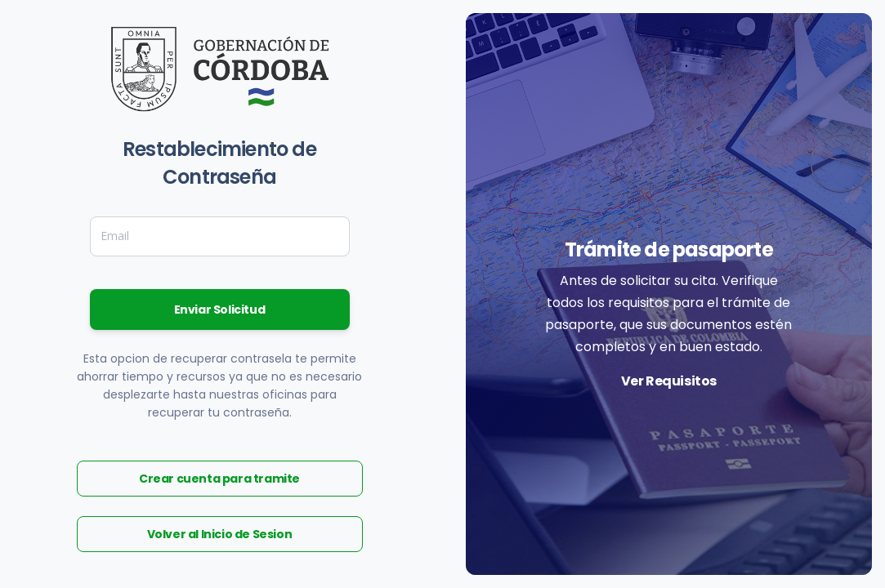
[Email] (220, 236)
